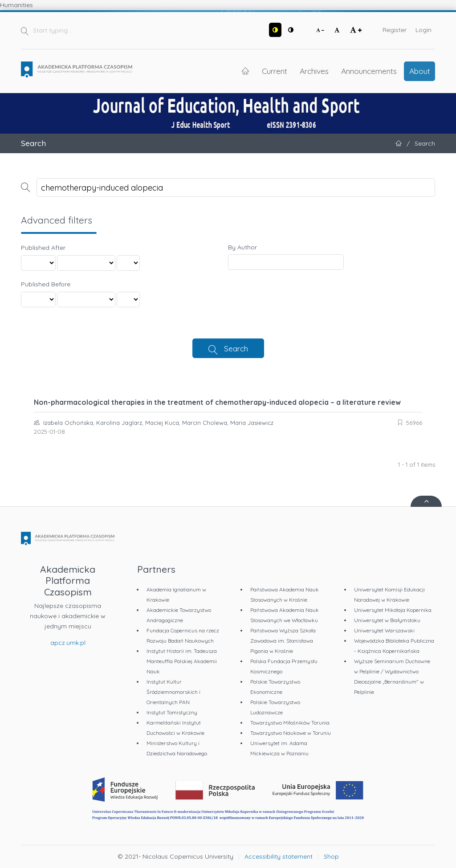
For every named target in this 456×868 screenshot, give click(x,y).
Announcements (369, 71)
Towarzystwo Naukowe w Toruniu (291, 733)
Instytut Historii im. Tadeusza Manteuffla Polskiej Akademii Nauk (182, 661)
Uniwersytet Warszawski (384, 630)
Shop (331, 856)
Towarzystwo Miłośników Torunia (290, 723)
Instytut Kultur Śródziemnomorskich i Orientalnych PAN (173, 692)
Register (395, 30)
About (420, 71)
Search (236, 348)
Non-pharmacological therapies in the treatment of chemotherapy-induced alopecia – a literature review (217, 402)
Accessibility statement (279, 856)
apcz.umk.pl (68, 643)
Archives (314, 71)
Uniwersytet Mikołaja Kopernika (393, 610)
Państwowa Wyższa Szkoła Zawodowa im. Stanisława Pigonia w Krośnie (283, 641)
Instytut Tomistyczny (172, 712)
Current (275, 71)
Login (423, 30)
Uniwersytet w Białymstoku (387, 620)
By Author (242, 247)
